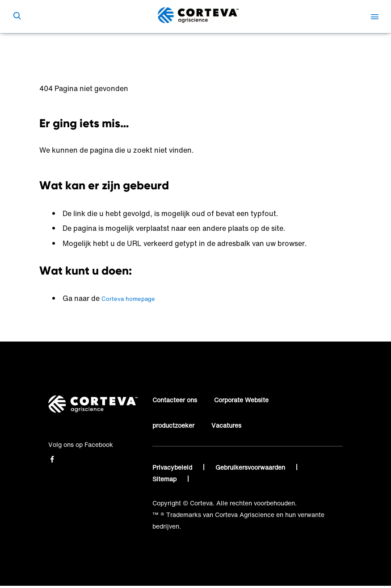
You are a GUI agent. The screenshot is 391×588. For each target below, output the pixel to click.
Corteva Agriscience (69, 47)
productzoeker (173, 425)
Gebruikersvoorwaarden (251, 467)
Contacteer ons (175, 400)
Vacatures (226, 425)
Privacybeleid (173, 467)
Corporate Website (241, 400)
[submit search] (17, 17)
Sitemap (165, 479)
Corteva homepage (128, 299)
